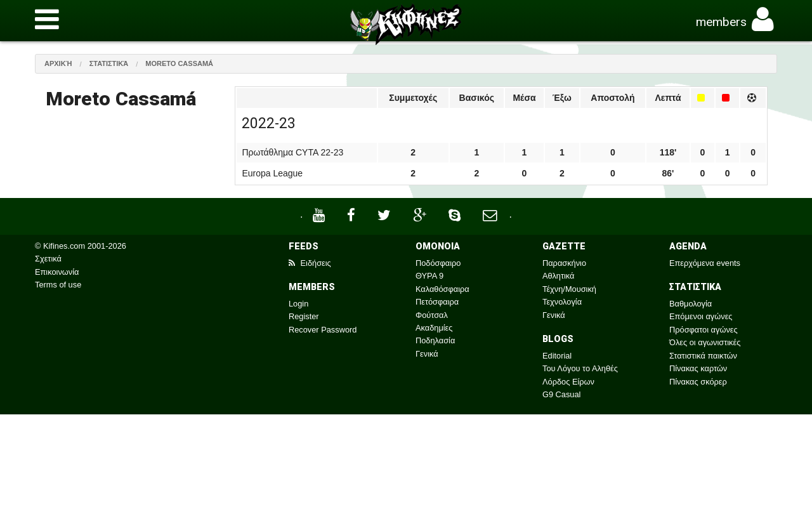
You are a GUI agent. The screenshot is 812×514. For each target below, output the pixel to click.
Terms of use (58, 285)
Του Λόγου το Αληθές (580, 368)
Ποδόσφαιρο (438, 263)
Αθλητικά (558, 276)
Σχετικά (48, 259)
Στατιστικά (109, 63)
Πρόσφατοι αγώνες (704, 330)
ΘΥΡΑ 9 (429, 276)
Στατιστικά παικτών (703, 356)
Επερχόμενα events (705, 263)
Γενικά (427, 354)
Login (298, 304)
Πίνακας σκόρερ (698, 382)
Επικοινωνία (57, 272)
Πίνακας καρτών (698, 368)
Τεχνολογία (562, 302)
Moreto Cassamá (179, 63)
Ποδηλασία (435, 340)
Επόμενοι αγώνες (701, 316)
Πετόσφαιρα (437, 302)
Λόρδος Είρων (568, 382)
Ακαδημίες (434, 328)
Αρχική (58, 63)
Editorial (557, 356)
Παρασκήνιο (564, 263)
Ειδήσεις (310, 263)
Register (304, 316)
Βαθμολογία (691, 304)
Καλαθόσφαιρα (442, 289)
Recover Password (323, 330)
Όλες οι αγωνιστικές (705, 342)
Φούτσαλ (432, 315)
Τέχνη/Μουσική (569, 289)
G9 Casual (561, 394)
